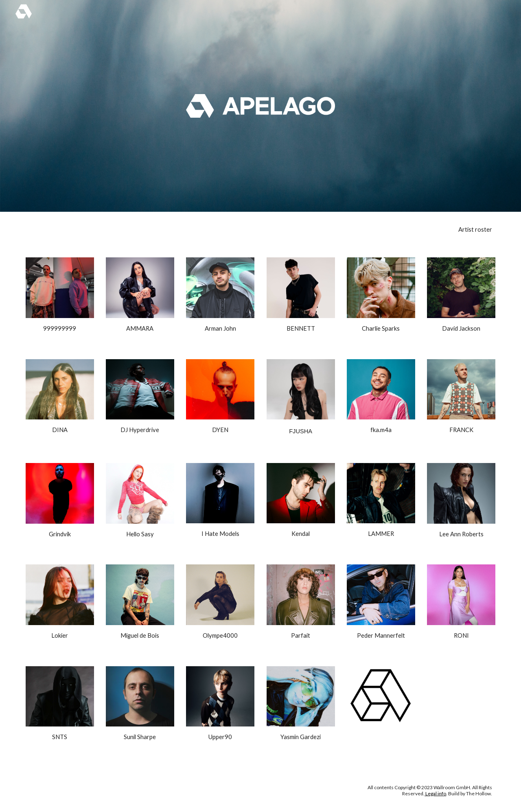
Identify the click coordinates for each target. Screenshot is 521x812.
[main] (301, 230)
